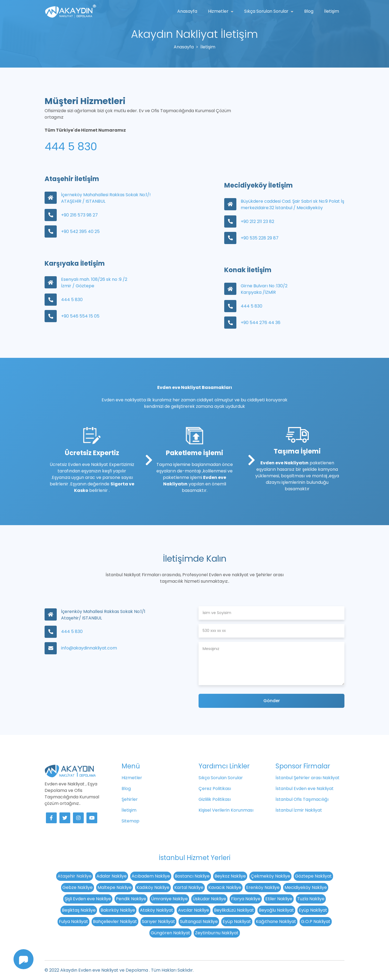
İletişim (332, 11)
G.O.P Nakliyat (316, 921)
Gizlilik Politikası (215, 799)
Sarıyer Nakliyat (158, 921)
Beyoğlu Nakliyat (276, 910)
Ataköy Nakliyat (157, 910)
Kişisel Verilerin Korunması (226, 810)
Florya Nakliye (246, 899)
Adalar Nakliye (112, 876)
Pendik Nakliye (131, 899)
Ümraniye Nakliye (169, 899)
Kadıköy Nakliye (153, 887)
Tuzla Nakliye (311, 899)
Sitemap (130, 821)
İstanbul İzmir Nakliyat (299, 810)
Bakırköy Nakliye (118, 910)
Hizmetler (219, 11)
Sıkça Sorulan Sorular (267, 11)
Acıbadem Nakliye (151, 876)
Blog (309, 11)
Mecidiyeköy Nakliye (306, 887)
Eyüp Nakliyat (313, 910)
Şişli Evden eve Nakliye (88, 899)
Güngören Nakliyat (170, 933)
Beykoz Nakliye (230, 876)
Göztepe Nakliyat (313, 876)
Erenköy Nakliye (263, 887)
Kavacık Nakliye (225, 887)
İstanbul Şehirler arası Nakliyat (308, 778)
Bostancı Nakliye (192, 876)
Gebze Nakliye (78, 887)
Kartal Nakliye (189, 887)
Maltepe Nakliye (115, 887)
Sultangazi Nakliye (199, 921)
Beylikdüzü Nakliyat (234, 910)
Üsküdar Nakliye (209, 899)
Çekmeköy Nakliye (270, 876)
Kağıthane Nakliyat (276, 921)
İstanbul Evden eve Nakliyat (305, 789)
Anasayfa (187, 11)
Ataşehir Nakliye (75, 876)
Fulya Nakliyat (73, 921)
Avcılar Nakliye (194, 910)
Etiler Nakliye (279, 899)
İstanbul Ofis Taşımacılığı (302, 799)
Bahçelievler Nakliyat (115, 921)
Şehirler (130, 799)
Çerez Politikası (215, 789)
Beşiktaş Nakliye (79, 910)
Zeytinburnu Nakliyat (217, 933)
